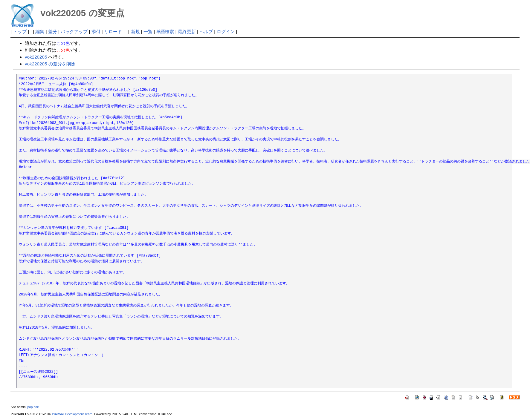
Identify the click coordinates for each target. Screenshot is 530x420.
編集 (40, 32)
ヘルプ (206, 32)
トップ (20, 32)
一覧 (148, 32)
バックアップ (74, 32)
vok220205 (36, 57)
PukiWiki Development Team (72, 414)
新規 (135, 32)
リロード (113, 32)
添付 (96, 32)
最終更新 (187, 32)
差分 (53, 32)
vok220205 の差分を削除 (50, 64)
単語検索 (165, 32)
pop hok (33, 407)
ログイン (226, 32)
